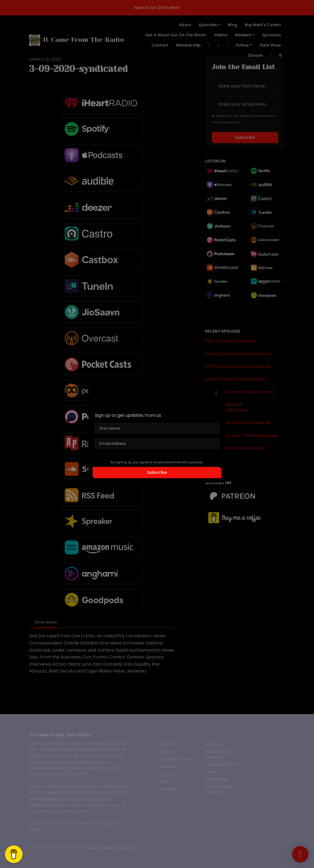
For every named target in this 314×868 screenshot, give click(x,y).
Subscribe (157, 472)
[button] (216, 393)
